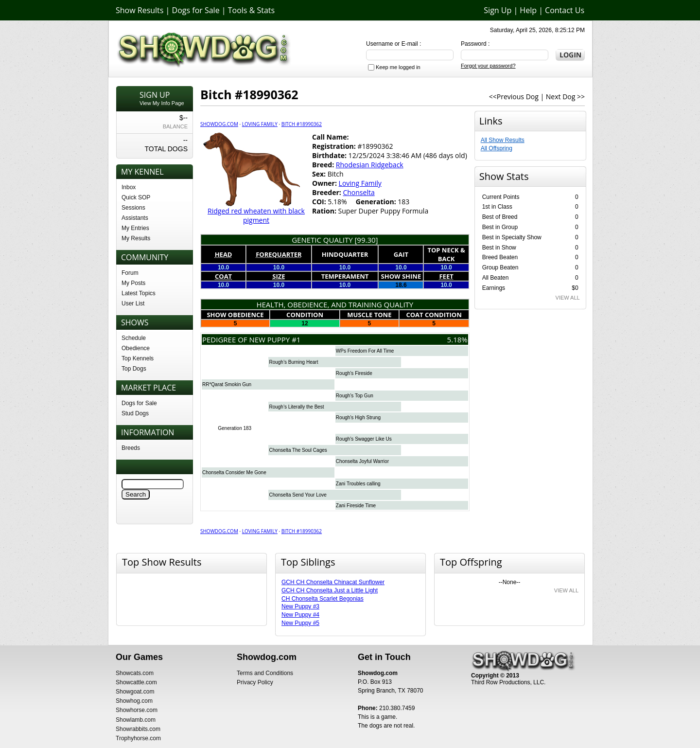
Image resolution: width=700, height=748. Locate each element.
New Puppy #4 (300, 615)
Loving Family (260, 124)
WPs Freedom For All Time (365, 351)
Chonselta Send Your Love (297, 495)
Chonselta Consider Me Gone (234, 472)
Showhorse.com (137, 710)
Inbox (129, 187)
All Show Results (503, 140)
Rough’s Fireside (354, 373)
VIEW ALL (568, 298)
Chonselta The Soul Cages (298, 450)
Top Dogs (134, 369)
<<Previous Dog (514, 97)
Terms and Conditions (265, 673)
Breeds (131, 448)
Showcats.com (135, 673)
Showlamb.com (136, 720)
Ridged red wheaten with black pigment (256, 215)
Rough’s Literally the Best (296, 407)
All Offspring (497, 148)
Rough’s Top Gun (355, 396)
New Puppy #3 (300, 606)
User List (133, 303)
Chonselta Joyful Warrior (362, 461)
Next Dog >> (565, 97)
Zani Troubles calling (358, 484)
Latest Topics (139, 293)
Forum (130, 273)
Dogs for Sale (196, 10)
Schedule (134, 338)
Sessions (133, 208)
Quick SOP (136, 197)
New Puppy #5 (300, 623)
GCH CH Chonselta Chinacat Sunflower (333, 582)
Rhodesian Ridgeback (370, 165)
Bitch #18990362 (302, 124)
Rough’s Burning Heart (293, 362)
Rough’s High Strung (358, 418)
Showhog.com (134, 701)
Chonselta (359, 192)
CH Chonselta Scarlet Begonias (323, 599)
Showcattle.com (136, 682)
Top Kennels (138, 358)
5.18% (457, 339)
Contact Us (565, 10)
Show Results (140, 10)
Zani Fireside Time (356, 506)
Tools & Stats (251, 10)
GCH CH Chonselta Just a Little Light (330, 590)
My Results (136, 238)
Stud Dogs (135, 413)
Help (528, 10)
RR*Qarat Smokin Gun (227, 384)
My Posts (133, 283)
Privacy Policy (255, 682)
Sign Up (498, 10)
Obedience (136, 348)
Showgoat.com (135, 692)
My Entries (135, 228)
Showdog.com (219, 124)
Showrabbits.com (138, 729)
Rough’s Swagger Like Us (364, 439)
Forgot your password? (488, 66)
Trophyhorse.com (138, 738)
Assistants (135, 218)
